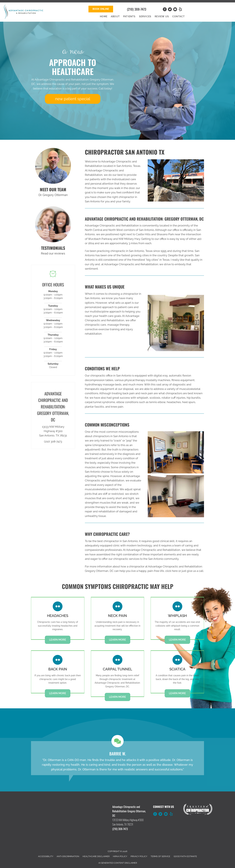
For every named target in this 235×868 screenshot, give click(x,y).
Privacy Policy (139, 856)
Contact (179, 16)
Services (145, 16)
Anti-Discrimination (68, 856)
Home (104, 16)
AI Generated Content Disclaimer (118, 863)
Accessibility (46, 856)
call (201, 571)
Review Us (162, 16)
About (115, 16)
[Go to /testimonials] (53, 224)
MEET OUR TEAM (53, 189)
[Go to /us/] (53, 166)
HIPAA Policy (120, 856)
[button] (101, 9)
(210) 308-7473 (137, 9)
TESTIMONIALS (53, 248)
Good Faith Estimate (185, 856)
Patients (129, 16)
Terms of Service (160, 856)
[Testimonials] (117, 758)
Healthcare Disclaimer (96, 856)
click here (172, 571)
